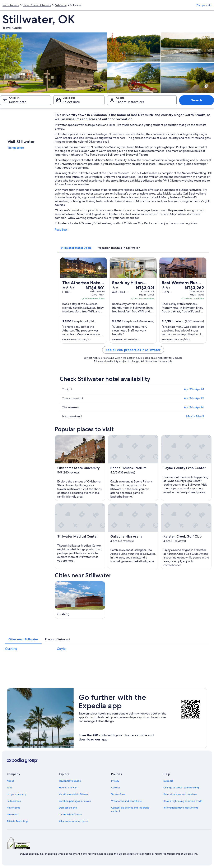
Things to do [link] (16, 148)
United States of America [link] (37, 5)
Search (197, 100)
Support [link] (168, 781)
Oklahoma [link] (61, 5)
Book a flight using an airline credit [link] (183, 801)
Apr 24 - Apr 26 (194, 407)
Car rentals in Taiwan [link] (70, 814)
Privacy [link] (115, 781)
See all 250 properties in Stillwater (133, 350)
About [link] (10, 781)
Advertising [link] (13, 808)
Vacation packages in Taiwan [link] (75, 801)
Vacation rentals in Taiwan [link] (73, 794)
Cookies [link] (116, 788)
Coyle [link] (61, 649)
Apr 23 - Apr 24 (194, 389)
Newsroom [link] (13, 814)
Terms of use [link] (118, 794)
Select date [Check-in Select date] (18, 102)
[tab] (76, 248)
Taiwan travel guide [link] (70, 781)
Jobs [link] (9, 788)
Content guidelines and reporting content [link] (130, 809)
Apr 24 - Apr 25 (194, 398)
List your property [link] (17, 794)
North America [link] (11, 5)
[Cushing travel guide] (80, 600)
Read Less (61, 230)
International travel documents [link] (181, 808)
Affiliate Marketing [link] (17, 821)
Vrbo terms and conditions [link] (126, 801)
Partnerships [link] (14, 801)
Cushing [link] (11, 649)
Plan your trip (204, 5)
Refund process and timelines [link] (180, 794)
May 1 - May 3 (195, 416)
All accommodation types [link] (73, 821)
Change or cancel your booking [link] (181, 788)
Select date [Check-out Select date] (71, 102)
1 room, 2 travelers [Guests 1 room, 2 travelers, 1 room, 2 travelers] (130, 102)
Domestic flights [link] (68, 808)
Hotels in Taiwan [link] (68, 788)
